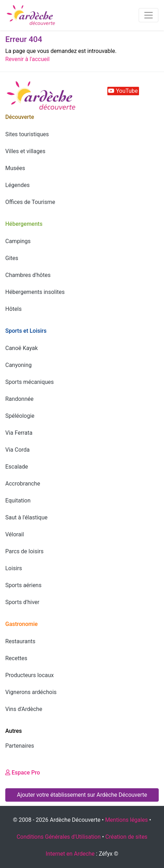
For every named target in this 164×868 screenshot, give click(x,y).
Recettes (16, 658)
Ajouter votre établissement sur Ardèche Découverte (82, 795)
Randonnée (19, 399)
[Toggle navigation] (149, 15)
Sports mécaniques (30, 382)
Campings (18, 241)
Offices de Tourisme (30, 202)
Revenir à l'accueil (27, 59)
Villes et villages (25, 151)
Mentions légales (127, 820)
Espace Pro (23, 773)
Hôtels (13, 309)
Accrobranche (23, 484)
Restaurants (20, 641)
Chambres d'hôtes (28, 275)
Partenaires (20, 746)
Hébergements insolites (35, 292)
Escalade (17, 467)
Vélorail (15, 534)
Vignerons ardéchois (31, 692)
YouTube (123, 91)
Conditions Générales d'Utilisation (59, 837)
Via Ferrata (19, 433)
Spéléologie (20, 416)
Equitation (18, 501)
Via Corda (17, 450)
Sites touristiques (27, 134)
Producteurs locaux (30, 675)
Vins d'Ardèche (24, 709)
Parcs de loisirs (24, 551)
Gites (12, 258)
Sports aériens (23, 585)
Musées (15, 168)
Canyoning (18, 365)
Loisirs (14, 568)
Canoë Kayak (21, 348)
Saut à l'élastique (26, 517)
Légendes (17, 185)
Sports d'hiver (22, 602)
